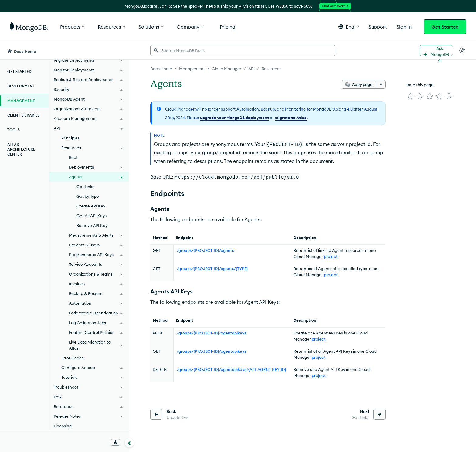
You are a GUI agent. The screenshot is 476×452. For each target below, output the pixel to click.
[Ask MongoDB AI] (436, 50)
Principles (70, 138)
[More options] (381, 84)
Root (73, 157)
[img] (410, 96)
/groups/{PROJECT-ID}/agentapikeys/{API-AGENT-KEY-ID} (231, 369)
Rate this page (420, 85)
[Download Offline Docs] (115, 442)
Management (21, 101)
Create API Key (91, 206)
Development (21, 86)
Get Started (445, 27)
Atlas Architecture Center (21, 149)
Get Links (85, 187)
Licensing (63, 426)
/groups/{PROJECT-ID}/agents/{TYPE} (212, 269)
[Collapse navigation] (129, 443)
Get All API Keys (92, 216)
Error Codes (72, 358)
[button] (349, 27)
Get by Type (88, 196)
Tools (14, 130)
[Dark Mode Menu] (462, 50)
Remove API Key (92, 225)
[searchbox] (243, 50)
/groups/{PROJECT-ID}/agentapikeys (211, 333)
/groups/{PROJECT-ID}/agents (205, 250)
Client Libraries (23, 115)
